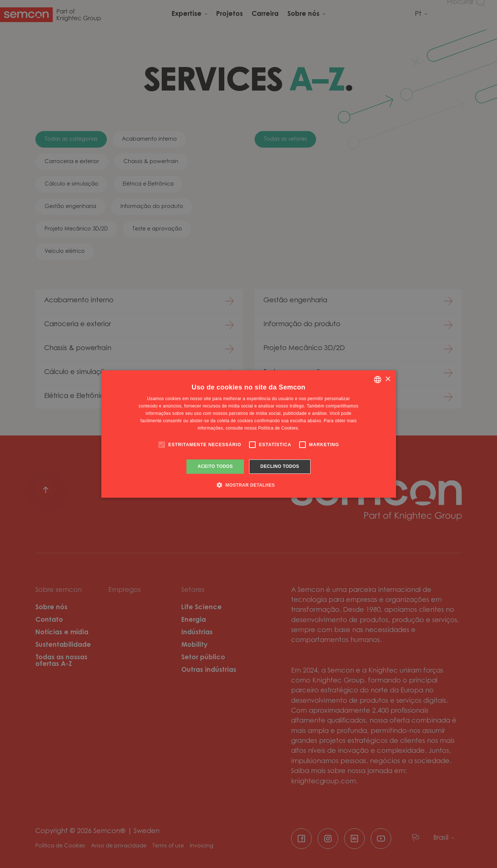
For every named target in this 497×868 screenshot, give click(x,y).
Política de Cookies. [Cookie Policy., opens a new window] (279, 428)
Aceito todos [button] (215, 466)
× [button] (388, 379)
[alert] (248, 434)
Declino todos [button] (280, 466)
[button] (248, 485)
